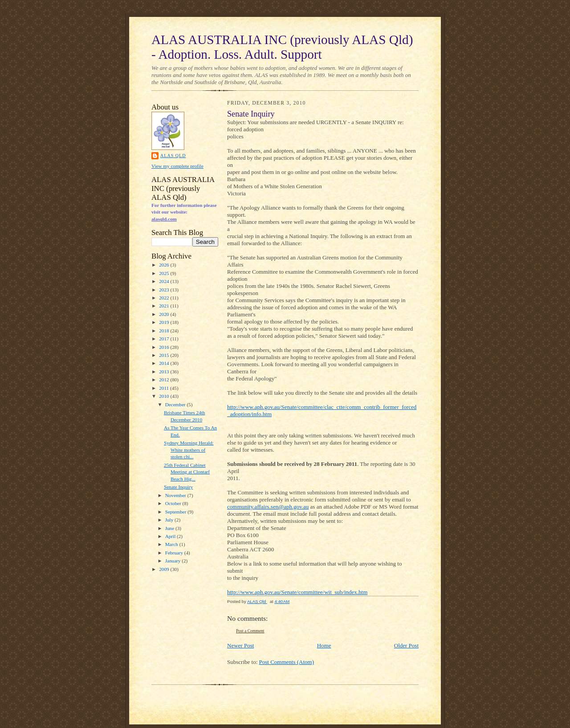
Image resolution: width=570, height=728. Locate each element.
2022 (165, 298)
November (176, 495)
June (170, 528)
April (171, 536)
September (177, 512)
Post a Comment (250, 631)
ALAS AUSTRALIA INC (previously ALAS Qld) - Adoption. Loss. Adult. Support (282, 47)
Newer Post (240, 645)
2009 (165, 569)
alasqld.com (164, 219)
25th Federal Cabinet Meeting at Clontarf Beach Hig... (187, 472)
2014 (165, 363)
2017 (165, 339)
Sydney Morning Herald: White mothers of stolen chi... (189, 450)
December (176, 404)
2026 (165, 265)
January (174, 561)
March (172, 544)
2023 (165, 290)
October (174, 503)
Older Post (406, 645)
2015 (165, 355)
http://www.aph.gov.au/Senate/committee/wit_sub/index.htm (297, 592)
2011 (165, 388)
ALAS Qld (173, 156)
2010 (165, 396)
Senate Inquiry (178, 487)
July (170, 520)
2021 (165, 306)
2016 (165, 347)
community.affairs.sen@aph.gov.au (268, 507)
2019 (165, 322)
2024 (165, 281)
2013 (165, 372)
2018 (165, 331)
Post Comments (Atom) (287, 662)
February (175, 553)
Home (324, 645)
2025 (165, 273)
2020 (165, 314)
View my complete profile (177, 166)
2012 (165, 380)
